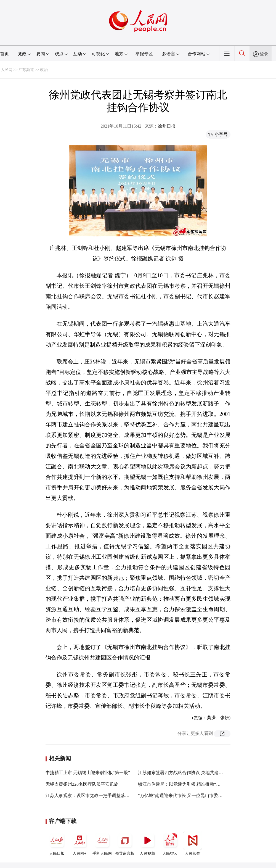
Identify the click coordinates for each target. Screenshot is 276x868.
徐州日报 (167, 126)
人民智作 (193, 843)
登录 (264, 54)
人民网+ (79, 843)
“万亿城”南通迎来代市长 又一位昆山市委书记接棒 (187, 796)
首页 (4, 54)
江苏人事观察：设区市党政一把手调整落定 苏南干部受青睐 (104, 796)
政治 (44, 70)
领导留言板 (125, 843)
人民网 (7, 70)
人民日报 (57, 843)
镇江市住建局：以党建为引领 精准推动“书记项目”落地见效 (196, 784)
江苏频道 (26, 70)
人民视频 (147, 843)
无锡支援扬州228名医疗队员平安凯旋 (82, 784)
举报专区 (144, 54)
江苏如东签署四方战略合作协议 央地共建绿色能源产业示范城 (198, 773)
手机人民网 (102, 843)
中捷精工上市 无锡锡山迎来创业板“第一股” (88, 773)
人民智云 (170, 843)
